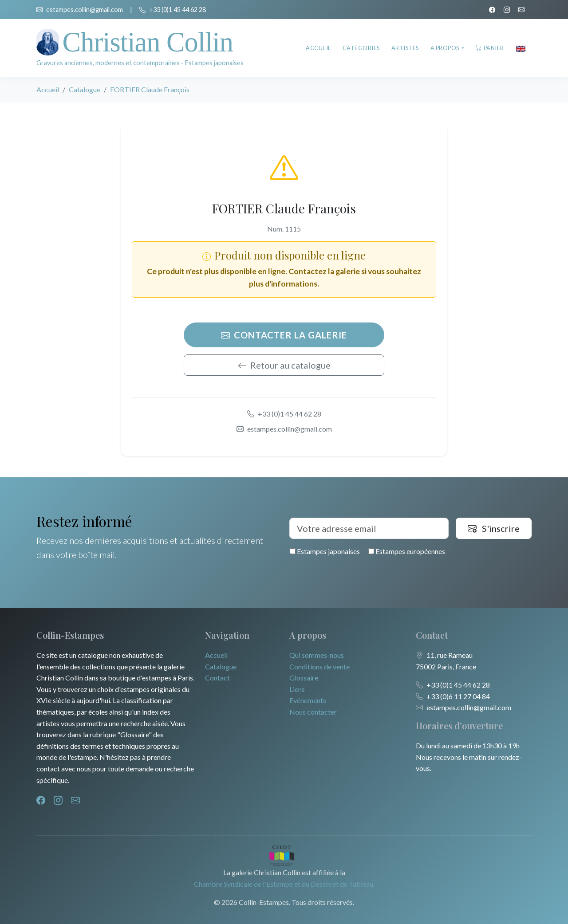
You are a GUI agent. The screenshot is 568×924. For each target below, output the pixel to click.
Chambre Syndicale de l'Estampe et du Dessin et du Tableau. (284, 884)
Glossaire (304, 678)
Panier (490, 48)
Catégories (361, 48)
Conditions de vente (319, 666)
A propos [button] (446, 48)
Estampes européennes (407, 551)
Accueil (318, 48)
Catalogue (85, 89)
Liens (297, 689)
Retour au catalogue (284, 365)
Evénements (308, 700)
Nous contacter (313, 712)
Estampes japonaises (325, 551)
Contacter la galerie (284, 335)
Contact (217, 678)
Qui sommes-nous (317, 655)
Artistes (405, 48)
